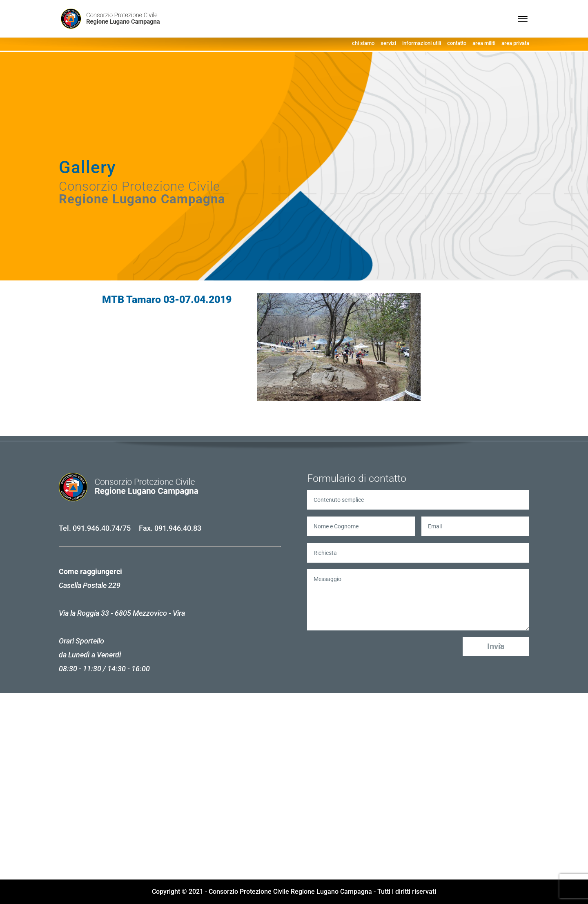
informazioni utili (422, 43)
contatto (457, 43)
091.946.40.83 (178, 528)
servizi (388, 43)
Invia (496, 646)
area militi (484, 43)
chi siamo (363, 43)
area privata (515, 43)
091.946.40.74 (96, 528)
